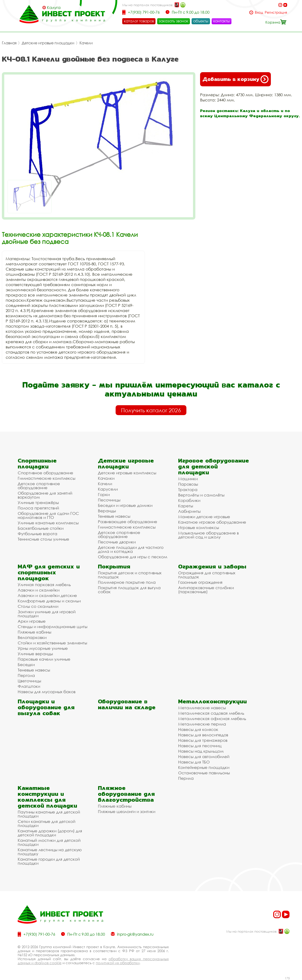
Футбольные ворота (38, 534)
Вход (259, 12)
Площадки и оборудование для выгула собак (46, 707)
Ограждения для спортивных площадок (207, 575)
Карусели (108, 489)
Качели (86, 43)
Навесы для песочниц (200, 746)
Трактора (188, 490)
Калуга (54, 8)
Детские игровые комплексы (127, 473)
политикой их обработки (118, 963)
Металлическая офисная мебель (212, 719)
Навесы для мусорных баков (47, 692)
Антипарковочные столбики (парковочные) (206, 590)
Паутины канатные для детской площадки (49, 814)
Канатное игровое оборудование (212, 522)
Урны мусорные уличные (43, 648)
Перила (186, 778)
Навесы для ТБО (194, 762)
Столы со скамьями (38, 606)
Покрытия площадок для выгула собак (129, 590)
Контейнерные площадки (204, 767)
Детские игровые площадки (48, 43)
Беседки (26, 665)
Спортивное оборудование (45, 473)
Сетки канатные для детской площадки (46, 823)
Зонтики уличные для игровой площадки (47, 614)
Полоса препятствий (38, 508)
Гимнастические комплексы (46, 478)
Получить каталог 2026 (151, 410)
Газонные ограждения (200, 582)
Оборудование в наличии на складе (127, 704)
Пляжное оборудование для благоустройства (126, 794)
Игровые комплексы (199, 528)
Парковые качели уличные (44, 659)
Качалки (106, 478)
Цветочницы (29, 681)
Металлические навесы (202, 708)
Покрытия (114, 566)
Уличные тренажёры (38, 503)
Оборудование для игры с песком (133, 557)
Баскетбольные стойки (41, 528)
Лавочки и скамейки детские (47, 595)
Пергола (26, 675)
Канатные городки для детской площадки (49, 861)
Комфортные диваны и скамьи (49, 601)
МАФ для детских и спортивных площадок (49, 572)
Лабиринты (189, 511)
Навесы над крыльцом (201, 751)
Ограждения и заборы (212, 566)
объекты (201, 21)
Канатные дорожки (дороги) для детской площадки (50, 833)
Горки (104, 494)
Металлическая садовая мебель (211, 713)
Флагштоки (29, 686)
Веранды (107, 511)
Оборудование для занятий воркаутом (45, 495)
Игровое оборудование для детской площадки (214, 466)
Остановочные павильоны (204, 773)
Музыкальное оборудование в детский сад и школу (208, 535)
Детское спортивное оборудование (39, 486)
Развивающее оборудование (128, 522)
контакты (222, 21)
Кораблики (189, 500)
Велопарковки (32, 637)
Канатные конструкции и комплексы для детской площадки (47, 797)
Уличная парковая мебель (44, 585)
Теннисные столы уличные (43, 539)
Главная (9, 43)
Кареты (186, 506)
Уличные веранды (35, 654)
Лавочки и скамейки (39, 590)
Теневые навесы (114, 516)
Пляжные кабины (34, 632)
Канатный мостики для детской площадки (49, 842)
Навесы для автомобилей (204, 757)
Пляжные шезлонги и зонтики (127, 811)
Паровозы (188, 484)
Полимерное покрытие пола (127, 582)
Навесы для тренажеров (203, 740)
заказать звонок (174, 21)
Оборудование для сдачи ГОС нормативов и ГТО (48, 515)
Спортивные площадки (37, 463)
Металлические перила (202, 724)
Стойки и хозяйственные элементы (52, 643)
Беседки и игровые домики (125, 505)
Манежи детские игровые (204, 517)
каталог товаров (139, 21)
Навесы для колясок (198, 729)
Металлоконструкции (212, 701)
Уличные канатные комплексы (48, 523)
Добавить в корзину (235, 79)
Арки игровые (32, 621)
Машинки (188, 479)
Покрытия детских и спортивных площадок (130, 575)
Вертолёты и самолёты (201, 495)
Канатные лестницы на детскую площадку (50, 852)
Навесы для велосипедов (203, 735)
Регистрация (276, 12)
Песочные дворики (117, 542)
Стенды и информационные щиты (52, 627)
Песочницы (109, 500)
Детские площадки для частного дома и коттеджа (131, 549)
